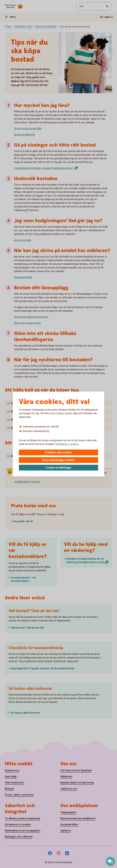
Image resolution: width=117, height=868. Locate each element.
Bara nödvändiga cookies (58, 460)
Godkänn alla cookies (58, 453)
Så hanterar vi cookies (67, 444)
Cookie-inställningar (59, 468)
